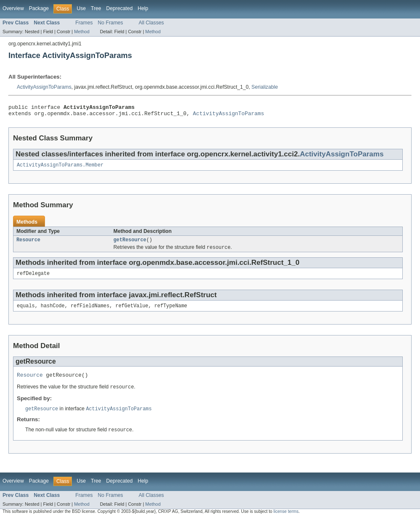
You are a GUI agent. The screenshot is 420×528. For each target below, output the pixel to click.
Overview (13, 8)
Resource (28, 244)
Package (39, 8)
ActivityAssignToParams (44, 87)
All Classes (151, 23)
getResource (130, 244)
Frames (84, 23)
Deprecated (120, 8)
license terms (286, 520)
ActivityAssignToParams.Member (60, 168)
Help (143, 8)
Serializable (265, 87)
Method (82, 32)
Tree (96, 8)
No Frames (111, 23)
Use (81, 8)
